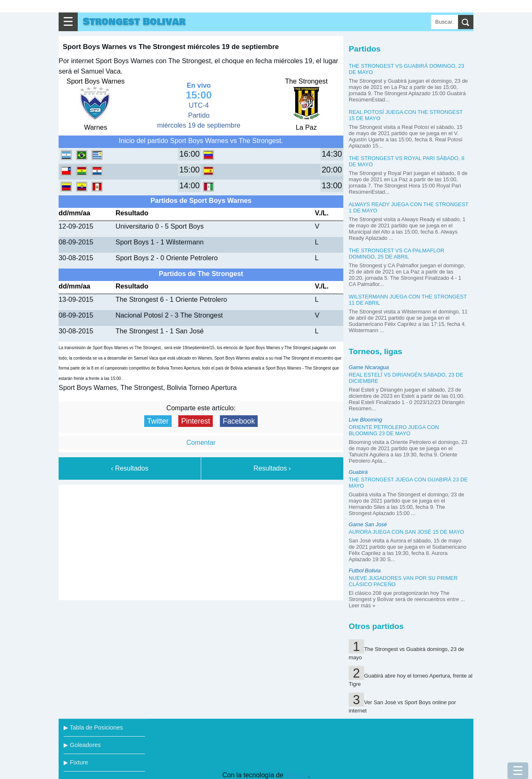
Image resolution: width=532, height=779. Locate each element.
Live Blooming (365, 420)
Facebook (239, 421)
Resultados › (272, 468)
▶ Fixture (76, 762)
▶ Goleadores (82, 745)
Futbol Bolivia (365, 571)
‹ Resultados (130, 468)
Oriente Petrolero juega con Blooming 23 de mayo (394, 430)
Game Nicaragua (369, 367)
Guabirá (358, 472)
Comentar (201, 443)
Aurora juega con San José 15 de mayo (406, 532)
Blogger (296, 775)
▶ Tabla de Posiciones (93, 727)
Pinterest (196, 421)
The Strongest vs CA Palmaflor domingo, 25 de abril (397, 254)
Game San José (368, 524)
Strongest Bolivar (134, 22)
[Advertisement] (201, 541)
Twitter (158, 421)
